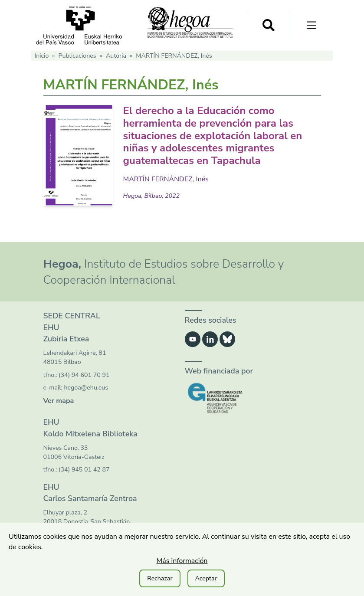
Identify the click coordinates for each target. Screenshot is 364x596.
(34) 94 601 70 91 (84, 375)
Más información (182, 561)
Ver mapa (59, 401)
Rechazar (160, 578)
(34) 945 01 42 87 (84, 470)
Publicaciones (77, 56)
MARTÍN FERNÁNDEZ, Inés (166, 179)
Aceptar (206, 578)
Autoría (116, 56)
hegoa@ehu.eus (86, 388)
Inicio (42, 56)
